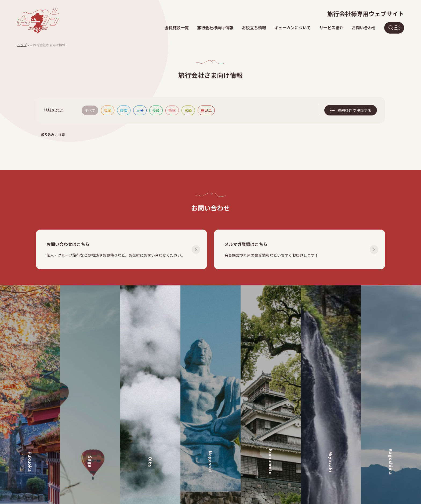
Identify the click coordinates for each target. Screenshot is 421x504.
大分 (140, 110)
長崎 (156, 110)
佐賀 (124, 110)
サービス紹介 (331, 28)
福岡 (108, 110)
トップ (22, 45)
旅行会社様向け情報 (215, 28)
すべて (90, 110)
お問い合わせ (364, 28)
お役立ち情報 (254, 28)
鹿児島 (206, 110)
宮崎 (188, 110)
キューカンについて (293, 28)
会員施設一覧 (177, 28)
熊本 (172, 110)
